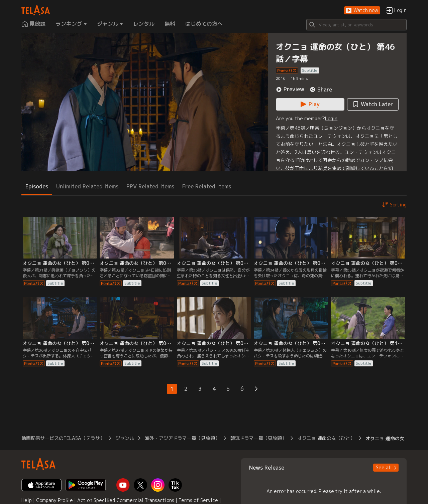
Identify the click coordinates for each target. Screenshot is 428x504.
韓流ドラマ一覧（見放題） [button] (258, 438)
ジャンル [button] (125, 438)
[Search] (356, 25)
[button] (362, 11)
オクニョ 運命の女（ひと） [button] (326, 438)
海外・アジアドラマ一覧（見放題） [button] (182, 438)
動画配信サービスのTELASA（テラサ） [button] (63, 438)
